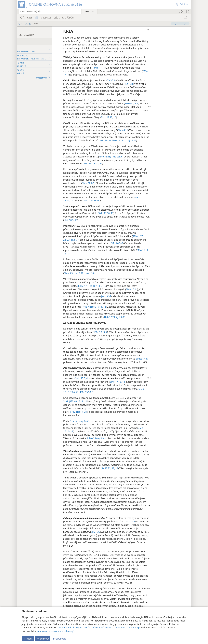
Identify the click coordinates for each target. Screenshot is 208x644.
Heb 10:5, (123, 224)
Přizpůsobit (59, 639)
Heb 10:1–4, (124, 289)
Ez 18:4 (160, 84)
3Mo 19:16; (150, 140)
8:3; (130, 310)
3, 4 (139, 336)
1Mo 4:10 (154, 130)
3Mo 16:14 (162, 293)
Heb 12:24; (154, 321)
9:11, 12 (137, 310)
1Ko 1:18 (133, 277)
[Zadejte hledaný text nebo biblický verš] (49, 11)
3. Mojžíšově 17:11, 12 (106, 405)
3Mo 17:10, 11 (147, 217)
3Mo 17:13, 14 (148, 385)
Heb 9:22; (123, 277)
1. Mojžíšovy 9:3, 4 (135, 442)
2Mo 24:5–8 (147, 247)
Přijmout (28, 639)
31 (131, 167)
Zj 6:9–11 (164, 321)
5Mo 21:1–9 (119, 187)
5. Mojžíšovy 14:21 (111, 424)
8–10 (134, 289)
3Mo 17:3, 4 (112, 382)
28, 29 (145, 475)
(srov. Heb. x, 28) (109, 415)
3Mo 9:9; (113, 277)
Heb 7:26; (123, 310)
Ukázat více (74, 78)
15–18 (104, 257)
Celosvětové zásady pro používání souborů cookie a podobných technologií (99, 628)
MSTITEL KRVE (122, 204)
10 (129, 224)
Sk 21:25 (140, 539)
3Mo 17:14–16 (101, 435)
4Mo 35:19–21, (122, 167)
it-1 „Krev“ (25, 24)
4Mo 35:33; (135, 160)
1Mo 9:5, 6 (147, 160)
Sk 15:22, (137, 475)
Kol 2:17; (113, 289)
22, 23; (97, 243)
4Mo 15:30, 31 (117, 396)
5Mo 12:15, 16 (139, 117)
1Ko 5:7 (105, 243)
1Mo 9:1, (160, 103)
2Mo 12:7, (169, 240)
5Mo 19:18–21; (164, 140)
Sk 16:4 (175, 528)
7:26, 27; (105, 396)
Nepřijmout (43, 639)
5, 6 (167, 103)
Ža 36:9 (142, 80)
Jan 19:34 (137, 300)
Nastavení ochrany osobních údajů (55, 631)
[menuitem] (187, 11)
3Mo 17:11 (130, 68)
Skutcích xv (172, 362)
